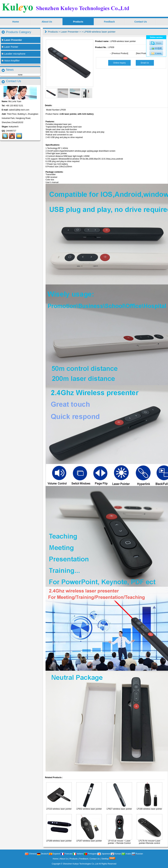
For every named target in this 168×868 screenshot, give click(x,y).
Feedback (109, 22)
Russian (137, 854)
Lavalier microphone (14, 54)
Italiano (78, 854)
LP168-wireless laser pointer (59, 841)
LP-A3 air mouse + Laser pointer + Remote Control (119, 842)
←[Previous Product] (119, 53)
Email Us (145, 63)
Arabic (126, 854)
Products (78, 22)
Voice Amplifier (11, 61)
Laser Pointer (10, 47)
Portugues (90, 854)
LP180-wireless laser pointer (149, 809)
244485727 (11, 131)
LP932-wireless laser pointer (89, 809)
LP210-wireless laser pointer (59, 809)
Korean (116, 854)
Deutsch (43, 854)
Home (16, 22)
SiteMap (105, 859)
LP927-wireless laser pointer (119, 809)
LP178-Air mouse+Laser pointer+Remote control (150, 842)
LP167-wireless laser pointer (89, 841)
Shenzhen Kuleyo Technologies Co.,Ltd (81, 864)
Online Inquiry (119, 63)
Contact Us (141, 22)
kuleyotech (14, 127)
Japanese (104, 854)
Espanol (55, 854)
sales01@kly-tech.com (19, 110)
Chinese (31, 854)
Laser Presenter (70, 32)
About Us (47, 22)
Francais (66, 854)
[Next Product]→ (143, 53)
